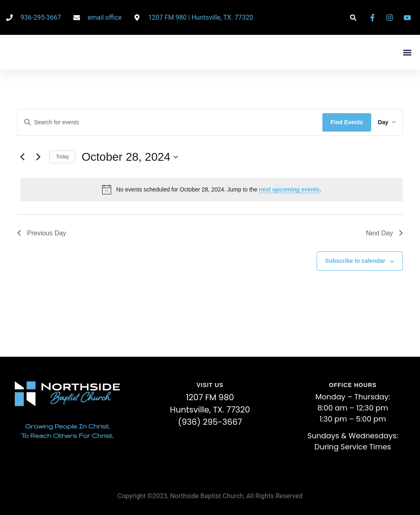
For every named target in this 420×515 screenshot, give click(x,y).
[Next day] (38, 157)
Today (62, 157)
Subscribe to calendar (355, 261)
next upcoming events (289, 189)
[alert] (212, 189)
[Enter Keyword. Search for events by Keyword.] (167, 122)
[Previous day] (22, 157)
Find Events (340, 122)
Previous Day (42, 233)
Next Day (384, 233)
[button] (353, 17)
